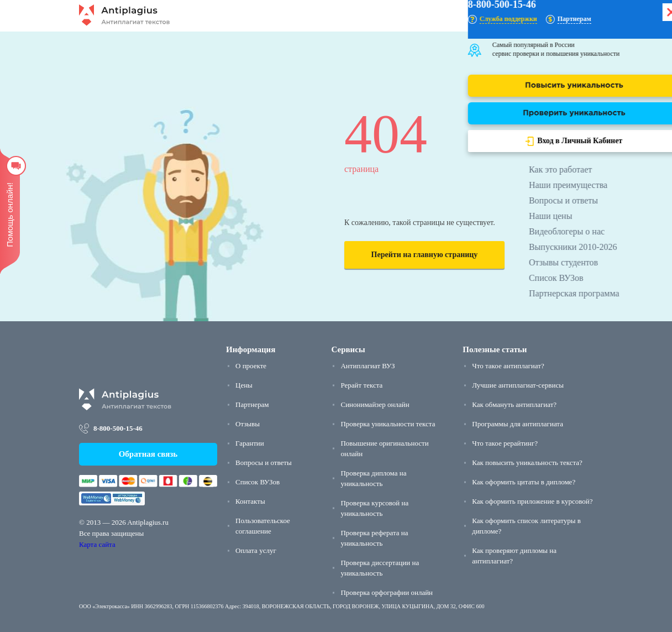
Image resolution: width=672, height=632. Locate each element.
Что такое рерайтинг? (505, 443)
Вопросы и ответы (264, 463)
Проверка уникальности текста (388, 424)
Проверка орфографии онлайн (387, 592)
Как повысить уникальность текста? (527, 463)
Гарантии (250, 443)
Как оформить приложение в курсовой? (532, 501)
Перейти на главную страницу (425, 255)
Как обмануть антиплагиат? (514, 404)
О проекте (251, 366)
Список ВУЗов (258, 482)
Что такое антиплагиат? (508, 366)
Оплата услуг (256, 550)
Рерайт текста (361, 385)
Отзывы (248, 424)
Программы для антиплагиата (518, 424)
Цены (244, 385)
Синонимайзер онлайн (375, 404)
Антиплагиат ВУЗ (368, 366)
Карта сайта (97, 544)
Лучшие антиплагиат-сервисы (518, 385)
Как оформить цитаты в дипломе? (524, 482)
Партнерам (252, 404)
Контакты (250, 501)
